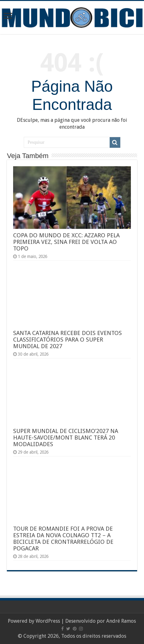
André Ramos (121, 621)
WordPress (48, 621)
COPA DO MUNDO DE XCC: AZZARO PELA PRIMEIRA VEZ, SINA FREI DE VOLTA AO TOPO (66, 242)
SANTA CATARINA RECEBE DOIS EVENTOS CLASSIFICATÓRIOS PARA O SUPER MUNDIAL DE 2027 (67, 340)
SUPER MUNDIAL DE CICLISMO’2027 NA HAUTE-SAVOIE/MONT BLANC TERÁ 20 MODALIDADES (66, 438)
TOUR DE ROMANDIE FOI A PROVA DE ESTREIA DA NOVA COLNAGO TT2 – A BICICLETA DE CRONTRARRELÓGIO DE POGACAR (63, 538)
